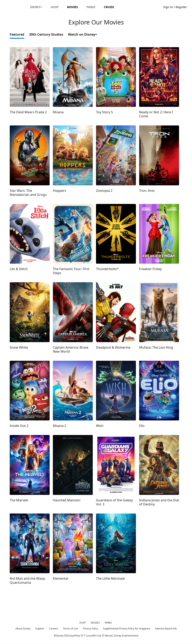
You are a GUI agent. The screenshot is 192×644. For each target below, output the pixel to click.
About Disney (23, 629)
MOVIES (95, 623)
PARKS (108, 623)
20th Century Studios (46, 35)
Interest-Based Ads (166, 629)
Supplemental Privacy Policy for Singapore (127, 629)
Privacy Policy (90, 629)
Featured (17, 35)
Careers (54, 629)
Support (40, 629)
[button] (6, 7)
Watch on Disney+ (83, 35)
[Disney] (96, 6)
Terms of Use (70, 629)
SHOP (83, 623)
